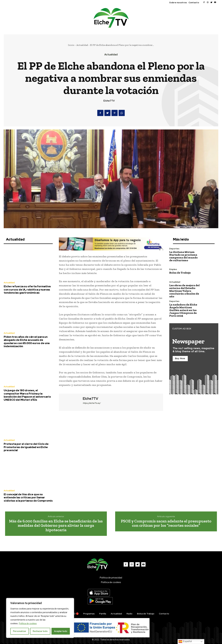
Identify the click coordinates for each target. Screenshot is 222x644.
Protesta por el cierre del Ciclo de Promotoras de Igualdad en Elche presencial (26, 447)
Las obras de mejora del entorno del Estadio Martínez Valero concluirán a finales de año (184, 291)
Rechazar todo (40, 631)
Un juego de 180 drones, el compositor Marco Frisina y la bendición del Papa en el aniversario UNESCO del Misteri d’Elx (27, 395)
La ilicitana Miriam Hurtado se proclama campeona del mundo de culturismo (183, 256)
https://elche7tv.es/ (92, 403)
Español (185, 642)
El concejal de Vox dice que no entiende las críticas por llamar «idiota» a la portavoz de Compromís (28, 498)
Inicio (71, 45)
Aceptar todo (61, 631)
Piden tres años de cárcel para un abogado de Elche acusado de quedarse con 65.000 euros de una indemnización (27, 342)
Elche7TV (109, 101)
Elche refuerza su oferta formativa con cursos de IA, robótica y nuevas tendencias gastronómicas (27, 290)
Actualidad (82, 45)
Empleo (173, 269)
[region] (40, 618)
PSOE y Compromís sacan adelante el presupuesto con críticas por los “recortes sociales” (166, 523)
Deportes (174, 249)
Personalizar (20, 631)
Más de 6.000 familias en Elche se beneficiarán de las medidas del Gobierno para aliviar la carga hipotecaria (56, 525)
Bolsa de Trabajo (180, 273)
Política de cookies (28, 623)
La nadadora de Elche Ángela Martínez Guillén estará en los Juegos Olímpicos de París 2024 (183, 310)
